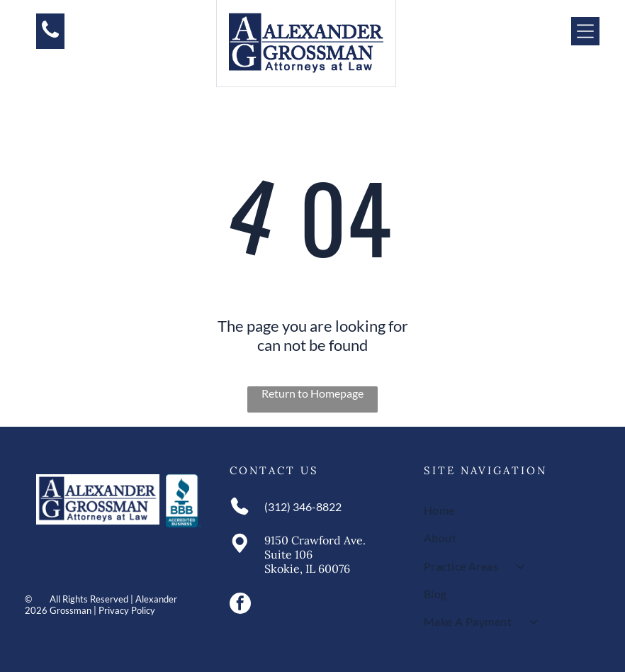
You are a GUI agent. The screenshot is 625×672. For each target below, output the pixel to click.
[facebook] (240, 605)
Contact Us (274, 470)
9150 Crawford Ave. (315, 540)
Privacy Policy (127, 610)
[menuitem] (506, 510)
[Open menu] (585, 31)
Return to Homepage (312, 393)
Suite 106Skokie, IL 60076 (307, 561)
